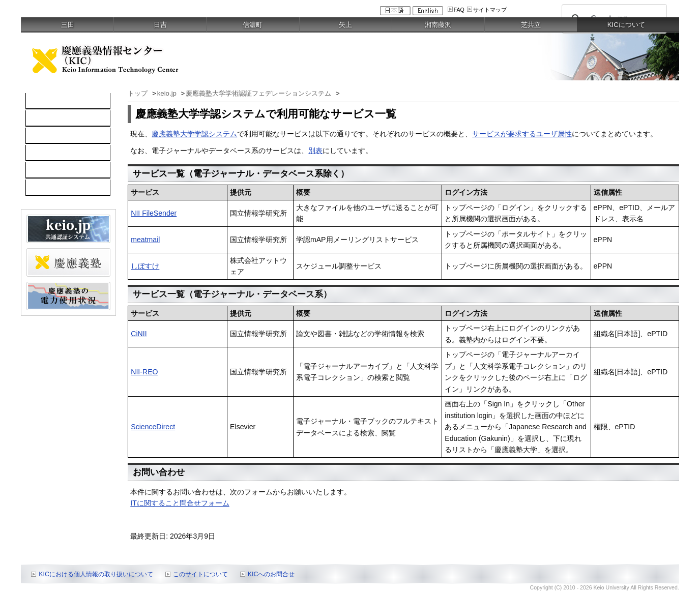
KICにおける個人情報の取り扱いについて (96, 574)
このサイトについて (200, 574)
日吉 (160, 25)
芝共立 (531, 25)
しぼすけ (145, 266)
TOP (38, 101)
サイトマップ (490, 10)
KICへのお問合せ (271, 574)
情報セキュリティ (60, 170)
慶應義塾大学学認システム (194, 134)
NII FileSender (154, 213)
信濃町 (253, 25)
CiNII (139, 334)
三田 (68, 25)
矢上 (345, 25)
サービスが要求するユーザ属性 (522, 134)
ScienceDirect (153, 427)
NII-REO (144, 372)
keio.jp (168, 93)
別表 (315, 151)
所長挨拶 (45, 136)
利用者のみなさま (60, 153)
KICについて (51, 119)
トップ (139, 93)
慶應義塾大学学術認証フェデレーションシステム (259, 93)
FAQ (459, 10)
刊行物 (42, 188)
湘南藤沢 (438, 25)
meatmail (145, 240)
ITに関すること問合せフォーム (180, 503)
